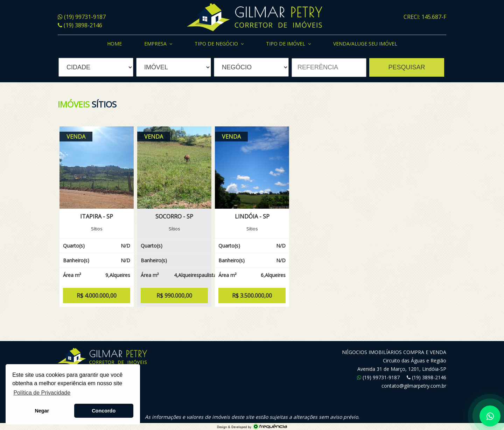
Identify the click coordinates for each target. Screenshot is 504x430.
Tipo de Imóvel (288, 44)
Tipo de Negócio (219, 44)
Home (114, 44)
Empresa (158, 44)
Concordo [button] (104, 411)
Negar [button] (42, 411)
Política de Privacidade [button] (42, 393)
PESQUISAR (407, 67)
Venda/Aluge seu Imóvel (365, 44)
